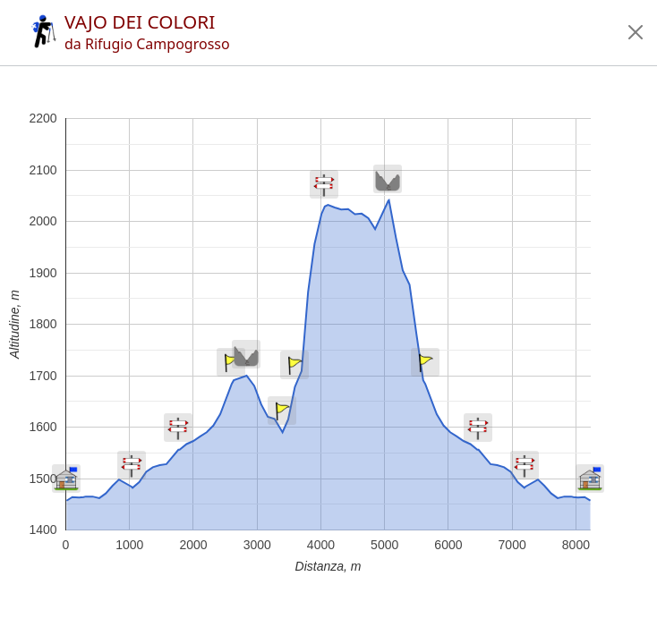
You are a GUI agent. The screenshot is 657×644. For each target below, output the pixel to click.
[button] (636, 32)
